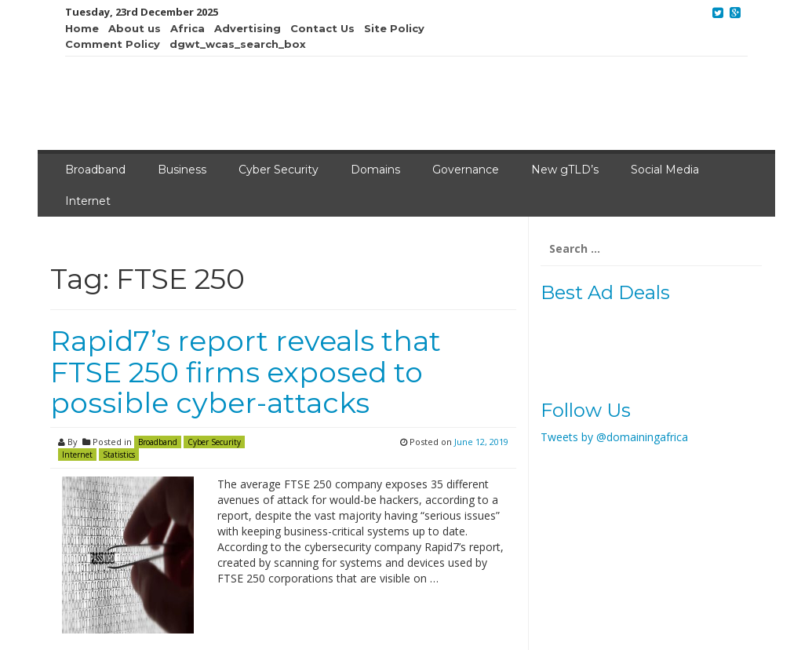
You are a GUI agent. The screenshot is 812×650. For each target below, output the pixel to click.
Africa (188, 28)
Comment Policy (113, 44)
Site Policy (394, 28)
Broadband (95, 170)
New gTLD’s (565, 170)
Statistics (119, 455)
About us (135, 28)
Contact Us (322, 28)
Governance (466, 170)
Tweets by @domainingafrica (614, 437)
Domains (375, 170)
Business (182, 170)
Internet (88, 201)
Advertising (248, 28)
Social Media (665, 170)
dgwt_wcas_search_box (238, 44)
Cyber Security (279, 170)
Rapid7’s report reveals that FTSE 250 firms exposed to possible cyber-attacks (246, 372)
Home (82, 28)
